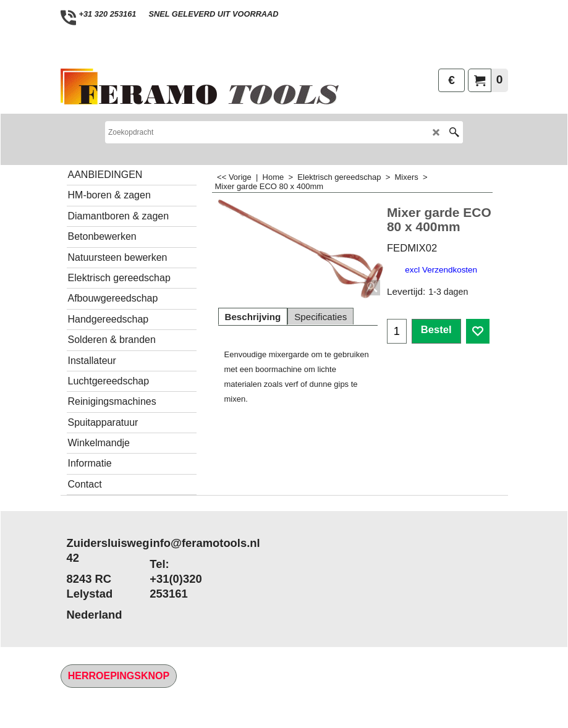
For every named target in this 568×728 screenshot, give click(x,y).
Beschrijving (253, 317)
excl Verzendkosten (441, 270)
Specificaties (320, 317)
